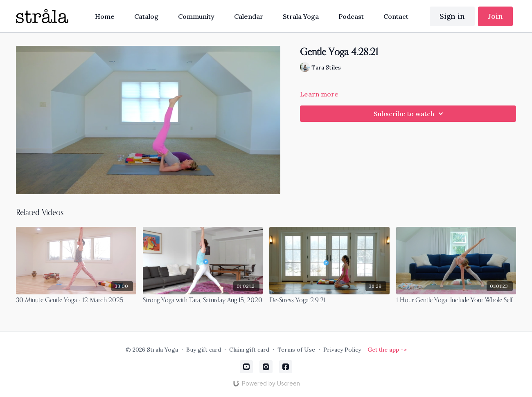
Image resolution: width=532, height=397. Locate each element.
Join (495, 16)
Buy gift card (204, 350)
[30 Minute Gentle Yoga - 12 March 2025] (76, 301)
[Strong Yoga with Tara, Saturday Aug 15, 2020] (203, 301)
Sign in (452, 16)
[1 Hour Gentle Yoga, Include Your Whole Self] (456, 301)
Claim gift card (249, 350)
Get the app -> (387, 350)
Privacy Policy (342, 350)
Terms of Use (296, 350)
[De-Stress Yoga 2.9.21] (329, 301)
